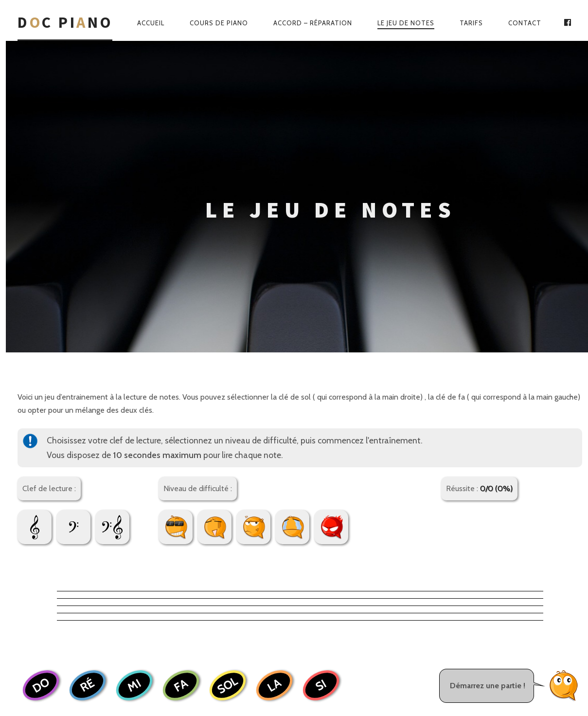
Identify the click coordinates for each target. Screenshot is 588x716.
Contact (525, 23)
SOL (227, 502)
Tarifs (471, 23)
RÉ (88, 502)
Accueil (151, 23)
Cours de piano (219, 23)
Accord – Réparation (313, 23)
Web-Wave (323, 673)
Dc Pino (65, 22)
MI (134, 502)
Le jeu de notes (406, 23)
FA (181, 502)
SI (321, 502)
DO (41, 502)
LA (274, 502)
